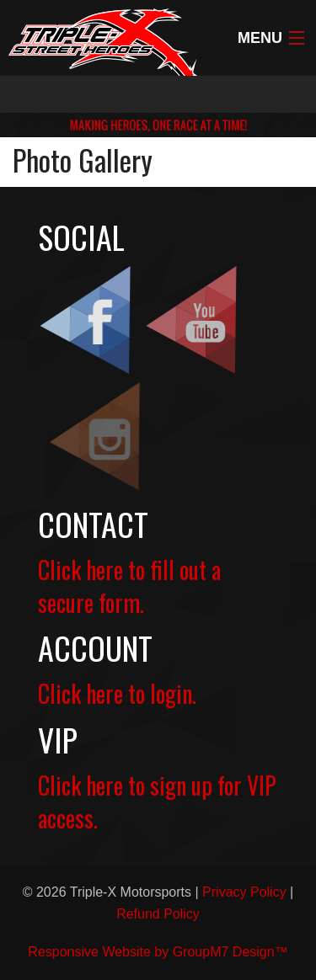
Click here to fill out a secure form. (129, 586)
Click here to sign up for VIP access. (157, 802)
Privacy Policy (244, 892)
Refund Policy (158, 914)
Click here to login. (117, 693)
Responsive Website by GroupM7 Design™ (158, 952)
